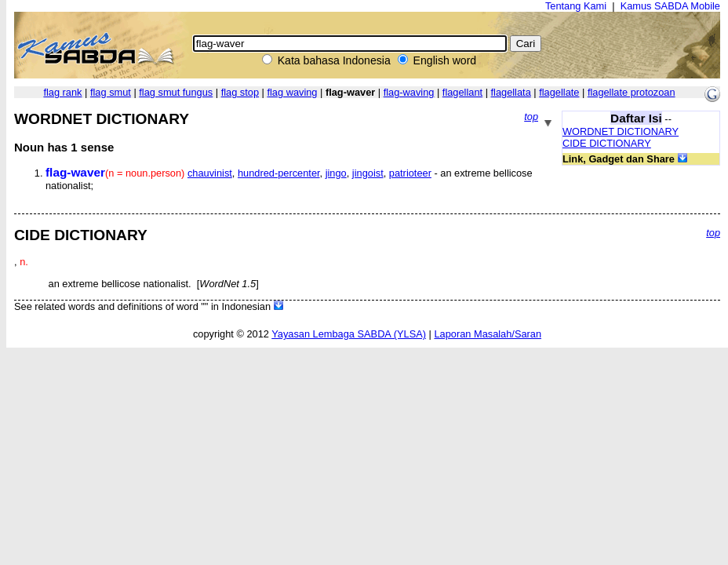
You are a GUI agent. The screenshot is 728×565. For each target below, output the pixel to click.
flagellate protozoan (632, 92)
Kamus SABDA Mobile (670, 6)
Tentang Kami (576, 6)
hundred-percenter (279, 173)
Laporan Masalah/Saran (488, 334)
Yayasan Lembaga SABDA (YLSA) (349, 334)
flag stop (240, 92)
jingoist (368, 173)
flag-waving (409, 92)
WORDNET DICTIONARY (621, 131)
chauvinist (210, 173)
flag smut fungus (176, 92)
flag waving (292, 92)
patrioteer (410, 173)
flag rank (62, 92)
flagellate (559, 92)
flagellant (462, 92)
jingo (336, 173)
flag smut (111, 92)
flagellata (511, 92)
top (531, 117)
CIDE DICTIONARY (607, 143)
